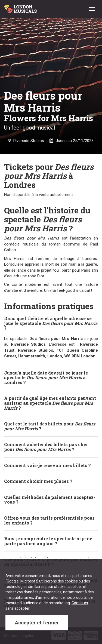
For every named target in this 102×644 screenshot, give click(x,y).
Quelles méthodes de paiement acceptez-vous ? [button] (50, 500)
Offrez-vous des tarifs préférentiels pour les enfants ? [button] (49, 520)
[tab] (51, 323)
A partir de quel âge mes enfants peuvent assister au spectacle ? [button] (50, 403)
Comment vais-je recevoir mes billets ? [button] (47, 465)
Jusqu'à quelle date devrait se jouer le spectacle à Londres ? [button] (46, 378)
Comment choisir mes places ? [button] (38, 481)
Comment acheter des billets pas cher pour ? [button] (46, 447)
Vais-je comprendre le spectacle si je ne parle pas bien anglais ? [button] (48, 541)
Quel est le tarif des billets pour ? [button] (50, 426)
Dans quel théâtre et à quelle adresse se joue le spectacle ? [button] (51, 323)
